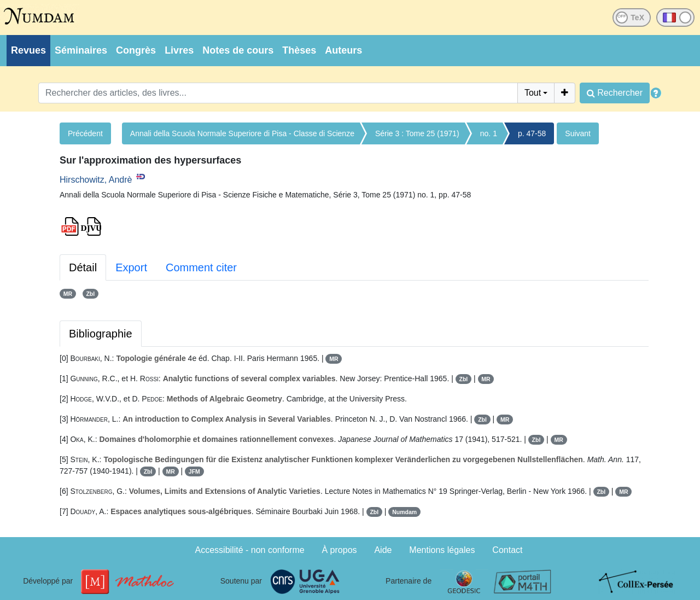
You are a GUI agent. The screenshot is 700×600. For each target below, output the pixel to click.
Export (131, 267)
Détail (83, 267)
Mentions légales (442, 550)
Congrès (136, 50)
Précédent (85, 133)
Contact (507, 550)
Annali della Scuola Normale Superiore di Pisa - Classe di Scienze (242, 133)
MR (68, 294)
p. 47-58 (532, 133)
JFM (194, 471)
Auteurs (343, 50)
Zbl (90, 294)
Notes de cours (238, 50)
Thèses (299, 50)
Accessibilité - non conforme (250, 550)
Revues (28, 50)
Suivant (578, 133)
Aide (383, 550)
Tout (533, 93)
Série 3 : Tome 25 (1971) (417, 133)
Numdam (404, 512)
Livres (179, 50)
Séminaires (81, 50)
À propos (340, 550)
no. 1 (489, 133)
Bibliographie (101, 334)
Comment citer (201, 267)
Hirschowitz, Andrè (96, 180)
